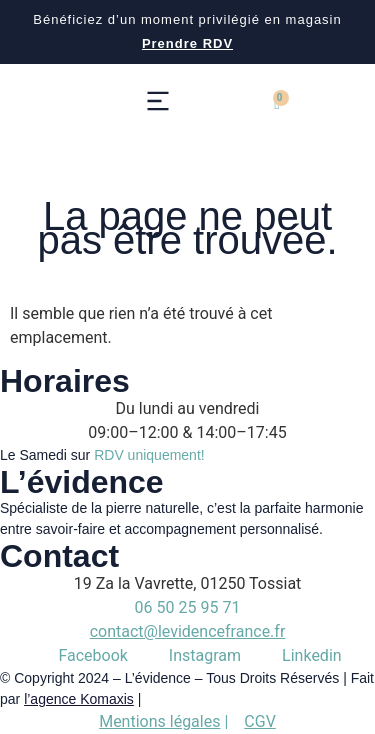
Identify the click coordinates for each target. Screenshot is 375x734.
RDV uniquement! (149, 455)
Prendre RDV (187, 43)
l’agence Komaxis (79, 699)
